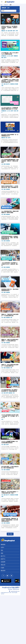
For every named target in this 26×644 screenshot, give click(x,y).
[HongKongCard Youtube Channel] (8, 626)
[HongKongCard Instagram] (12, 626)
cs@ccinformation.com (20, 641)
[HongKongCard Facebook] (4, 626)
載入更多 (13, 584)
